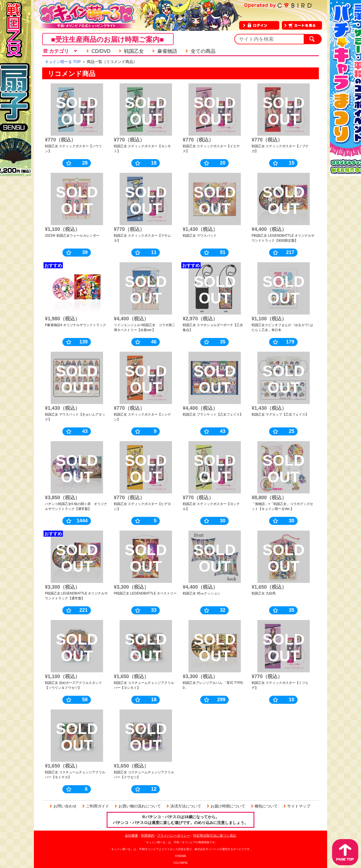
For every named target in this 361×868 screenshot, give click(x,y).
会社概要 (131, 836)
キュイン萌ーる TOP (63, 62)
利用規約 (148, 836)
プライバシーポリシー (174, 836)
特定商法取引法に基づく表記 (215, 836)
